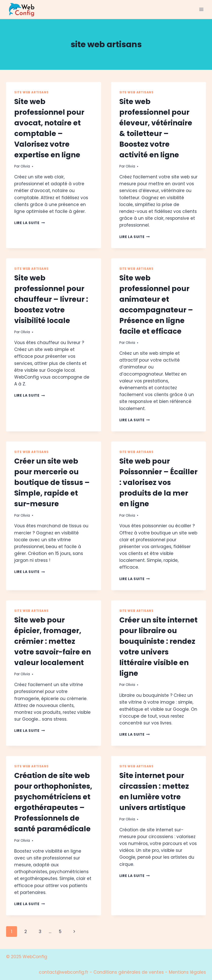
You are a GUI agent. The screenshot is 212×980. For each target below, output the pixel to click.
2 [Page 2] (26, 932)
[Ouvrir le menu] (201, 10)
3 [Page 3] (40, 932)
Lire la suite (29, 223)
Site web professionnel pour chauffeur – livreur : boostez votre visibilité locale (51, 299)
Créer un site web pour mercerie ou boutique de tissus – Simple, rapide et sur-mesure (52, 483)
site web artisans (31, 92)
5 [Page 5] (60, 932)
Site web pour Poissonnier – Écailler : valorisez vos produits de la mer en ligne (158, 483)
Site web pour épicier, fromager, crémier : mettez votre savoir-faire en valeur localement (53, 641)
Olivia (25, 166)
